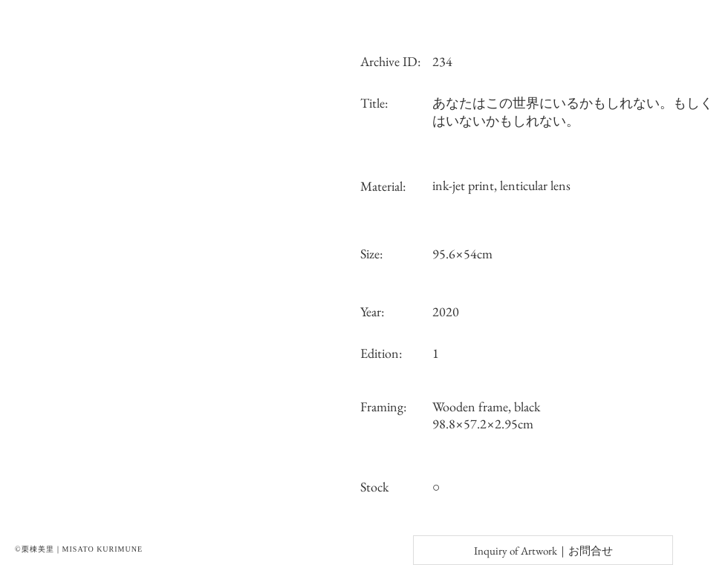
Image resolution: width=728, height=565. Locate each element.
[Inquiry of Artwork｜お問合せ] (543, 550)
